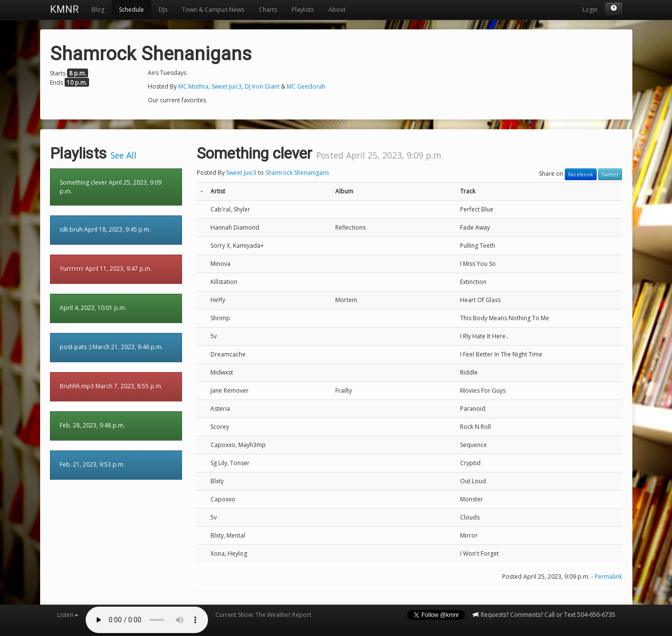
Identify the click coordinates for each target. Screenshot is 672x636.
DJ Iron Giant (262, 86)
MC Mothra (193, 86)
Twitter (610, 174)
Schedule (131, 10)
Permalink (608, 577)
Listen (68, 615)
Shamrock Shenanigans (297, 173)
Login (590, 10)
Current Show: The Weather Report (263, 615)
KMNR (64, 9)
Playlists (303, 10)
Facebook (581, 174)
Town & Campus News (213, 10)
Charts (268, 10)
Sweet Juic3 (227, 86)
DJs (163, 10)
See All (124, 155)
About (337, 10)
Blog (98, 10)
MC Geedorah (306, 86)
